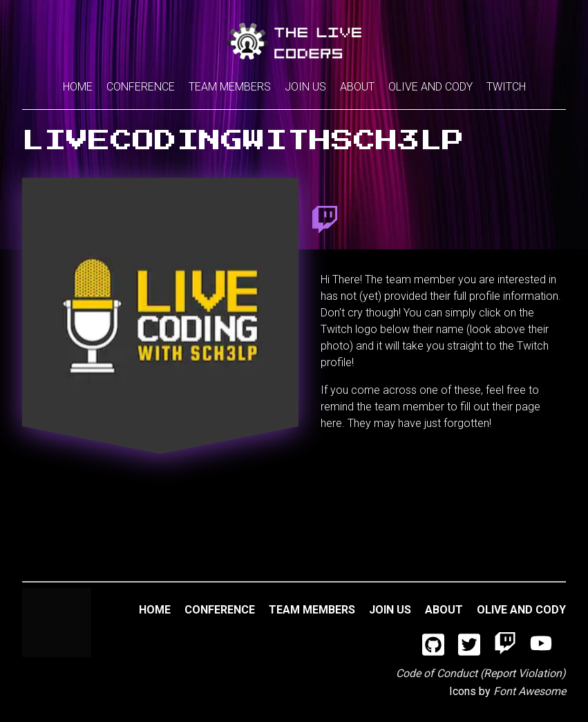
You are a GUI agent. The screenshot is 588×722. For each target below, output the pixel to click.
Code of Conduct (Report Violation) (481, 673)
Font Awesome (530, 691)
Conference (141, 87)
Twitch (506, 87)
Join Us (305, 87)
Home (78, 87)
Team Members (230, 87)
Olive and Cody (430, 87)
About (357, 87)
